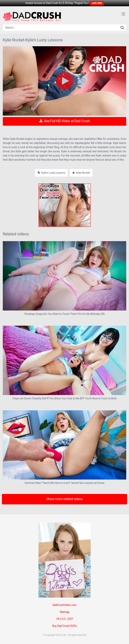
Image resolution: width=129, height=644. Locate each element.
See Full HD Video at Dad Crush (64, 121)
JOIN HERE (97, 3)
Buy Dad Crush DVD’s (64, 626)
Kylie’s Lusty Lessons (51, 173)
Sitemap (64, 612)
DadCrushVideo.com (65, 605)
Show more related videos (64, 499)
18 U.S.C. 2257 (65, 619)
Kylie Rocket (81, 173)
